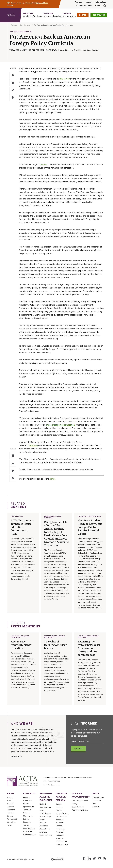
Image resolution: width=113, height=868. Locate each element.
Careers (10, 816)
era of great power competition (60, 425)
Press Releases (50, 517)
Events (10, 826)
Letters (26, 820)
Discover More (16, 757)
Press (98, 6)
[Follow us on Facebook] (84, 859)
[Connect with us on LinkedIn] (89, 859)
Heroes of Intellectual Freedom (60, 823)
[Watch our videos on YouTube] (100, 859)
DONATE (83, 15)
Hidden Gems (45, 829)
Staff (9, 801)
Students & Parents (84, 6)
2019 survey (64, 79)
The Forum (82, 517)
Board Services (78, 807)
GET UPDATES (99, 15)
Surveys (26, 813)
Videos (26, 826)
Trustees (78, 2)
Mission (10, 798)
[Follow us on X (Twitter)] (94, 859)
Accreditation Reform (80, 810)
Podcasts (27, 823)
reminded (33, 445)
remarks (43, 165)
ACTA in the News (17, 636)
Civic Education (17, 517)
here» (52, 479)
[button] (33, 15)
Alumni (88, 2)
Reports (26, 798)
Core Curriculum (25, 25)
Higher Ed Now (42, 3)
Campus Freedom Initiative (59, 808)
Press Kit (96, 807)
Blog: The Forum (29, 829)
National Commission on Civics (45, 808)
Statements (28, 816)
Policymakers (100, 2)
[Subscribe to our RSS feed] (105, 859)
